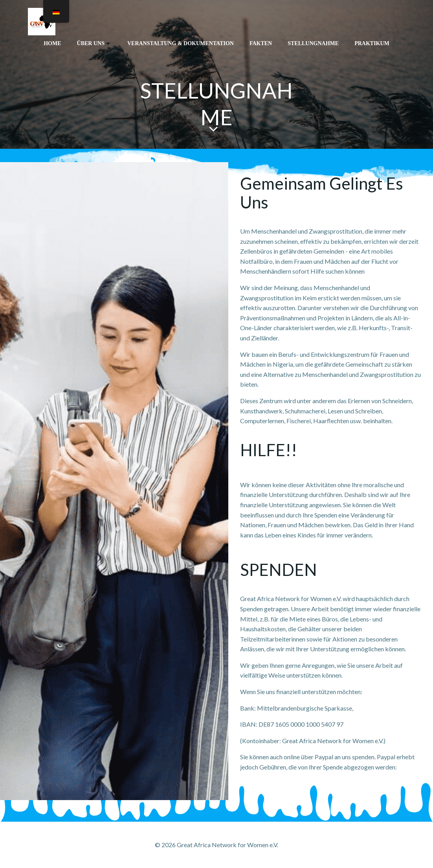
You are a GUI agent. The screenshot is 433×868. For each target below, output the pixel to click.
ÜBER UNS (94, 43)
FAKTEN (261, 43)
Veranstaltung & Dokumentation (181, 43)
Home (52, 43)
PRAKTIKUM (372, 43)
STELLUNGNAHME (313, 43)
